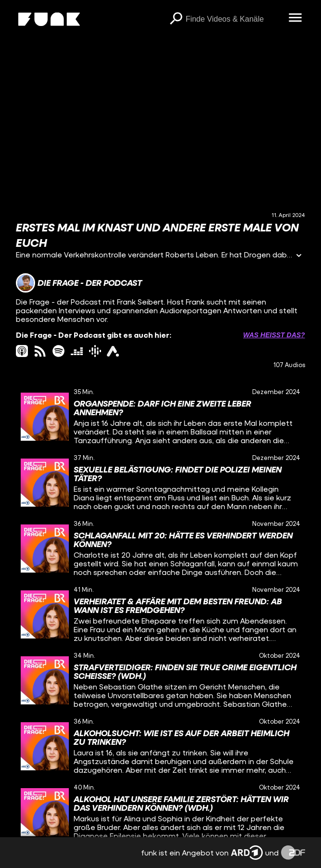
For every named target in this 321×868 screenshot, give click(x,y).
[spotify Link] (58, 351)
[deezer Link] (77, 351)
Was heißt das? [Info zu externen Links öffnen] (274, 335)
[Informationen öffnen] (299, 256)
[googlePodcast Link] (95, 351)
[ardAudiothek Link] (113, 351)
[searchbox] (234, 19)
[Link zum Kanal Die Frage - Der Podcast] (79, 283)
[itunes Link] (22, 351)
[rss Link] (40, 351)
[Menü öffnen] (295, 18)
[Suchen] (176, 19)
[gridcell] (160, 416)
